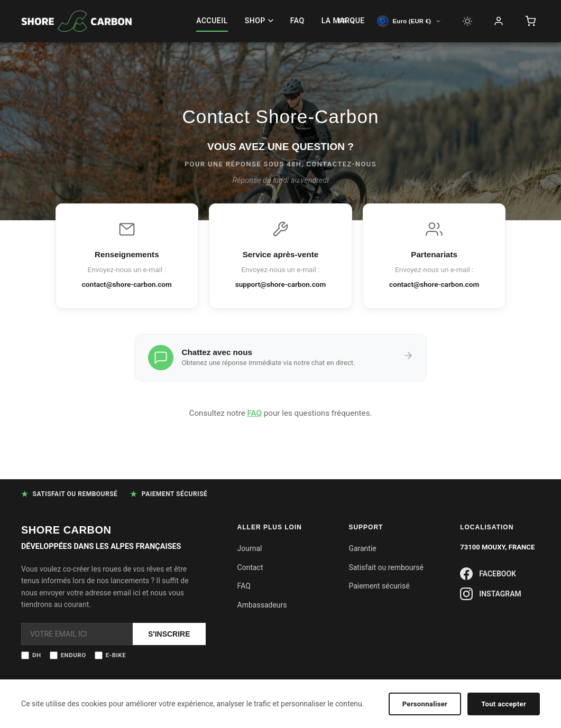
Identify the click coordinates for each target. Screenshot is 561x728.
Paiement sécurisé (379, 586)
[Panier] (530, 21)
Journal (250, 548)
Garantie (362, 548)
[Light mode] (467, 21)
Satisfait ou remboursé (386, 567)
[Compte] (499, 21)
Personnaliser (425, 704)
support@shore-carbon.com (281, 284)
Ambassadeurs (262, 605)
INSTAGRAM (491, 594)
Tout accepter (504, 704)
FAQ (297, 21)
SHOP (259, 21)
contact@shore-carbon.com (127, 284)
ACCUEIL (212, 21)
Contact (250, 567)
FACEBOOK (488, 574)
